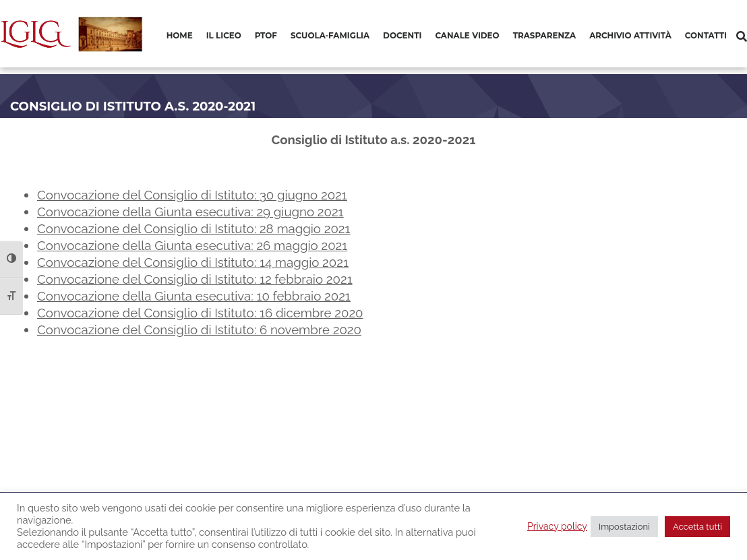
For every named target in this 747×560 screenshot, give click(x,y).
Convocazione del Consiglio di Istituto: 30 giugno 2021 (192, 195)
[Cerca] (742, 37)
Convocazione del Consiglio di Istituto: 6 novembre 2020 (199, 330)
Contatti (706, 35)
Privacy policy (557, 526)
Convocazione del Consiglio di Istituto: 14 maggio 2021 (193, 262)
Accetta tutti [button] (697, 527)
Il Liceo (224, 35)
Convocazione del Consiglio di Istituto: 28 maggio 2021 (194, 228)
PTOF (266, 35)
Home (180, 35)
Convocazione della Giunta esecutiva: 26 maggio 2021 (192, 245)
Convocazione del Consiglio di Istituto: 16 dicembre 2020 (200, 313)
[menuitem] (180, 36)
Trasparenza (544, 35)
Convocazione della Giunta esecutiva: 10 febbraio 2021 (194, 296)
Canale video (467, 35)
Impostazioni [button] (624, 527)
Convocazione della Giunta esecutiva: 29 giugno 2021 (190, 212)
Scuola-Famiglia (330, 35)
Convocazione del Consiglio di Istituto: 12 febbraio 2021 (195, 279)
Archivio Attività (630, 35)
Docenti (402, 35)
